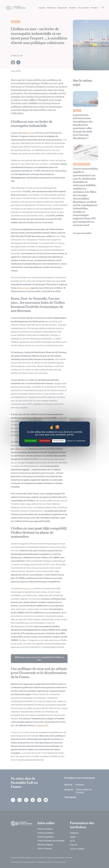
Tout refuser (45, 441)
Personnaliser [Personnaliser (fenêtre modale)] (59, 441)
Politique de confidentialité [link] (76, 441)
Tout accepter (31, 441)
